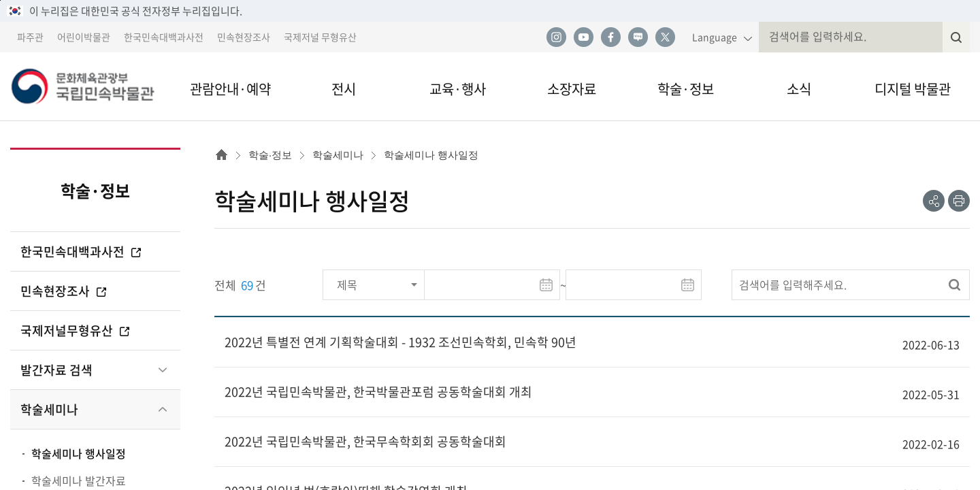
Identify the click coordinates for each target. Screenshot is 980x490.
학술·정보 (686, 89)
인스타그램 (556, 37)
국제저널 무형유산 (320, 37)
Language (715, 37)
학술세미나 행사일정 (79, 453)
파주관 (30, 37)
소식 (799, 89)
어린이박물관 (84, 37)
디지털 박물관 (913, 89)
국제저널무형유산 (76, 330)
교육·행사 (458, 89)
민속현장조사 (244, 37)
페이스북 (610, 37)
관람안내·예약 (230, 89)
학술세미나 (49, 409)
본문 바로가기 (0, 0)
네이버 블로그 (638, 37)
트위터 (665, 37)
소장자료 (572, 89)
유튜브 (583, 37)
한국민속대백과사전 (164, 37)
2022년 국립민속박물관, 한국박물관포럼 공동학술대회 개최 (378, 392)
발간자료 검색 (56, 370)
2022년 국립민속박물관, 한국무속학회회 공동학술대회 (365, 441)
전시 (344, 89)
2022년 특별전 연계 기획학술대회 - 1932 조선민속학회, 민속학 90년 (401, 342)
